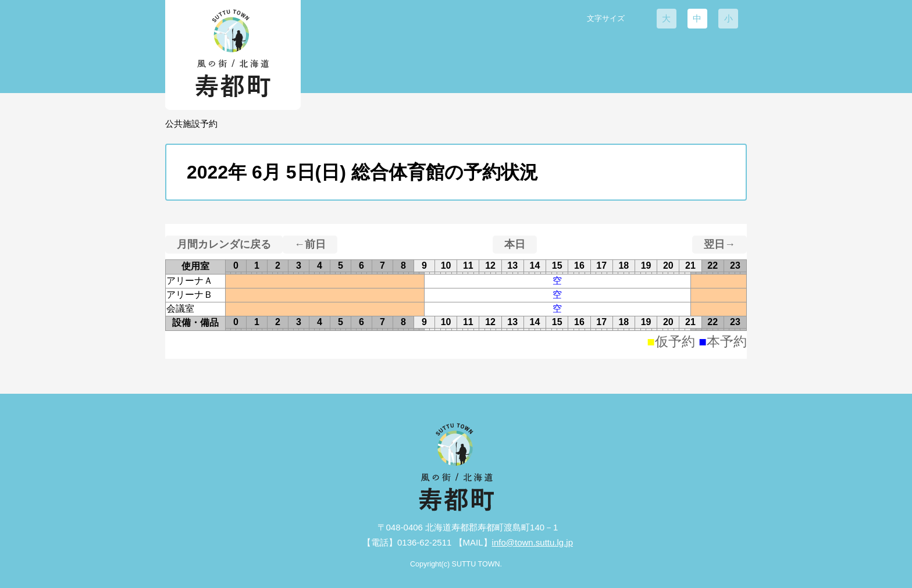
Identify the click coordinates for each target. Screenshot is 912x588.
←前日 (310, 244)
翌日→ (719, 244)
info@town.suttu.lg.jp (532, 542)
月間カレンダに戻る (224, 244)
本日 (515, 244)
